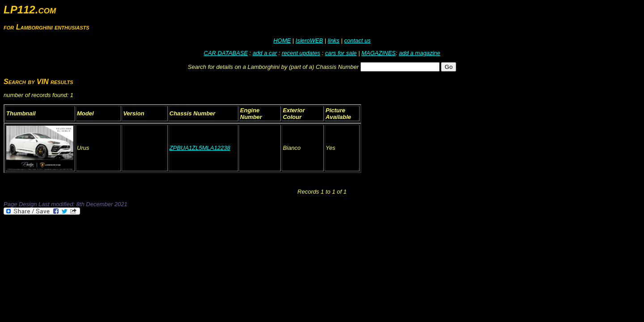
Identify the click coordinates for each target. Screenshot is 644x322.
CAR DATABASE (226, 53)
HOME (282, 40)
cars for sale (341, 53)
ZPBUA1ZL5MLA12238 (200, 148)
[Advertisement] (166, 241)
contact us (357, 40)
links (334, 40)
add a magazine (420, 53)
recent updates (301, 53)
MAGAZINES (379, 53)
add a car (265, 53)
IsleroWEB (309, 40)
